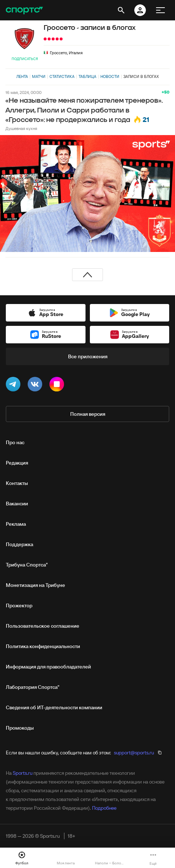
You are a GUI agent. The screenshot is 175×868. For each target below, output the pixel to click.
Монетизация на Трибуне (35, 585)
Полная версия (88, 414)
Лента (22, 76)
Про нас (15, 442)
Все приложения (88, 356)
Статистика (62, 76)
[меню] (160, 10)
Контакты (17, 483)
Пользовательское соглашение (43, 626)
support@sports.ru (134, 753)
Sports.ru (23, 773)
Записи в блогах (141, 76)
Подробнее (104, 808)
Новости (110, 76)
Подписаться (25, 59)
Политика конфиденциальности (43, 646)
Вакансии (17, 504)
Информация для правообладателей (48, 667)
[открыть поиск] (121, 10)
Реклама (16, 524)
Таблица (87, 76)
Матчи (39, 76)
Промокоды (20, 728)
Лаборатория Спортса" (33, 687)
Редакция (17, 463)
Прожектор (19, 605)
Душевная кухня (21, 128)
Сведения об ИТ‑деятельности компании (54, 707)
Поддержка (19, 544)
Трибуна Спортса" (27, 565)
